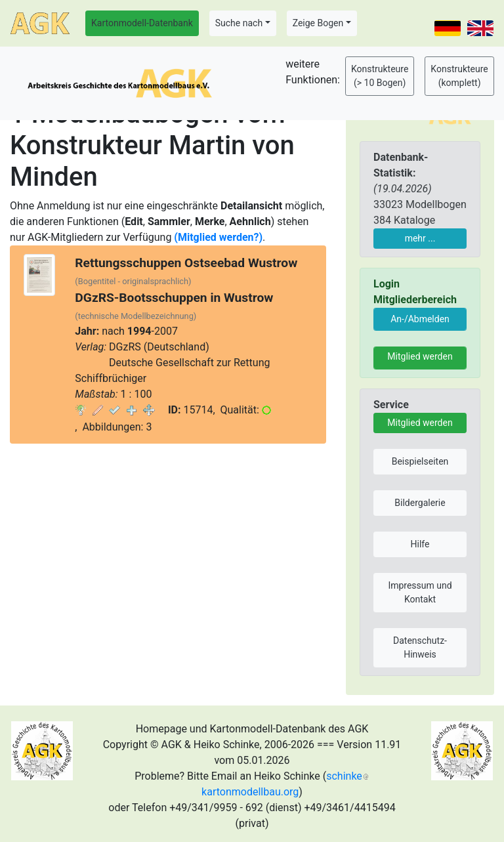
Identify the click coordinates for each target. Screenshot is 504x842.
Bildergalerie (420, 503)
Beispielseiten (420, 461)
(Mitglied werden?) (218, 237)
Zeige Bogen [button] (318, 23)
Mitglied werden (420, 356)
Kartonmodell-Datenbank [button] (142, 23)
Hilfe (420, 544)
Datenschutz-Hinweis (420, 647)
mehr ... (420, 238)
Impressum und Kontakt (420, 592)
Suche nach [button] (239, 23)
